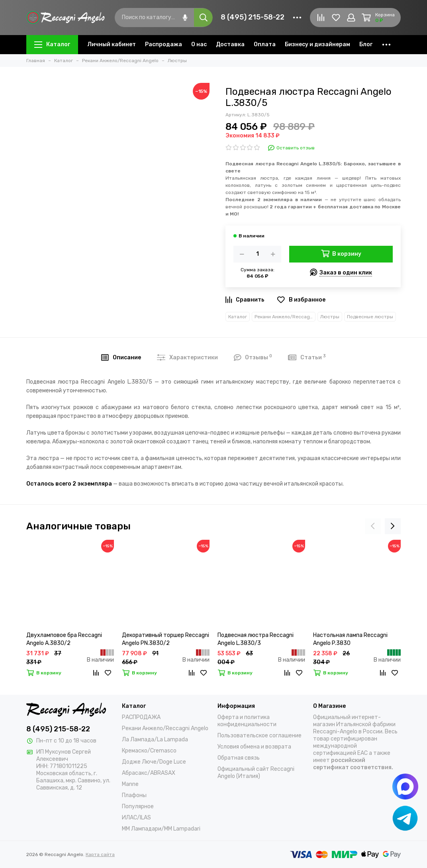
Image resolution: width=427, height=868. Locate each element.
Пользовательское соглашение (260, 736)
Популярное (138, 806)
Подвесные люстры (370, 317)
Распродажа (164, 44)
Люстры (330, 317)
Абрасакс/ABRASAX (149, 773)
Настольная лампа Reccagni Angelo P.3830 (350, 639)
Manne (130, 784)
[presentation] (373, 526)
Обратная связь (239, 758)
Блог (366, 44)
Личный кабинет (112, 44)
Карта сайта (100, 854)
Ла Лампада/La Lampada (155, 740)
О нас (199, 44)
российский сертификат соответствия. (353, 764)
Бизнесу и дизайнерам (317, 44)
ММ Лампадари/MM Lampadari (161, 829)
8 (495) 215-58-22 (253, 17)
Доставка (230, 44)
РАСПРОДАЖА (141, 717)
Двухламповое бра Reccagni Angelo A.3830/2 (64, 639)
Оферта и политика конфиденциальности (247, 721)
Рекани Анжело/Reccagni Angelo (285, 317)
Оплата (265, 44)
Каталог (52, 44)
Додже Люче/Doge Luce (154, 762)
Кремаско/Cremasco (149, 751)
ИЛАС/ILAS (136, 818)
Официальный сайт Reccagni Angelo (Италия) (256, 773)
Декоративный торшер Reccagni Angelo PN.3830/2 (166, 639)
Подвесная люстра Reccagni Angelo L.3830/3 (256, 639)
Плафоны (134, 795)
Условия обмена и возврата (254, 747)
